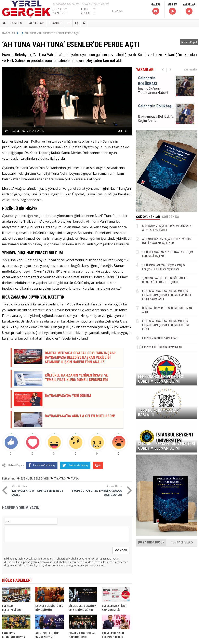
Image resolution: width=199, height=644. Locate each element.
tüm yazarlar (190, 70)
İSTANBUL (55, 23)
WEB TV (172, 9)
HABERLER (10, 33)
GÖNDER (121, 550)
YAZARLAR (189, 9)
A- (126, 131)
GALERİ (156, 9)
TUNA (75, 478)
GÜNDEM (16, 23)
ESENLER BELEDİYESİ (35, 478)
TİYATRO (60, 478)
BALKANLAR (36, 23)
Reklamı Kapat (189, 42)
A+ (120, 131)
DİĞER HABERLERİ (17, 580)
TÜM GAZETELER (182, 542)
